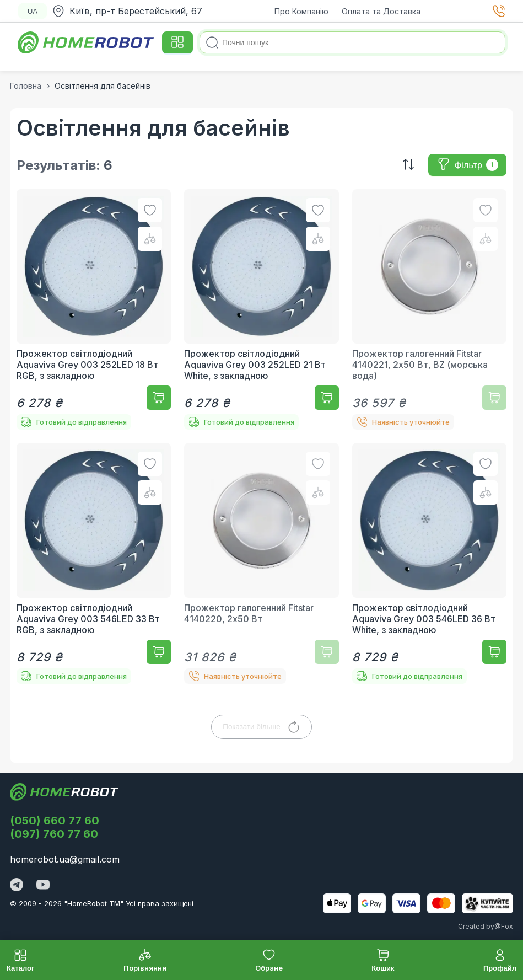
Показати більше (261, 727)
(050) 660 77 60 (55, 821)
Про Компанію (301, 11)
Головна (26, 86)
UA (33, 11)
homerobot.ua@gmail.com (65, 859)
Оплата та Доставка (381, 11)
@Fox (504, 926)
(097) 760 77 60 (54, 834)
